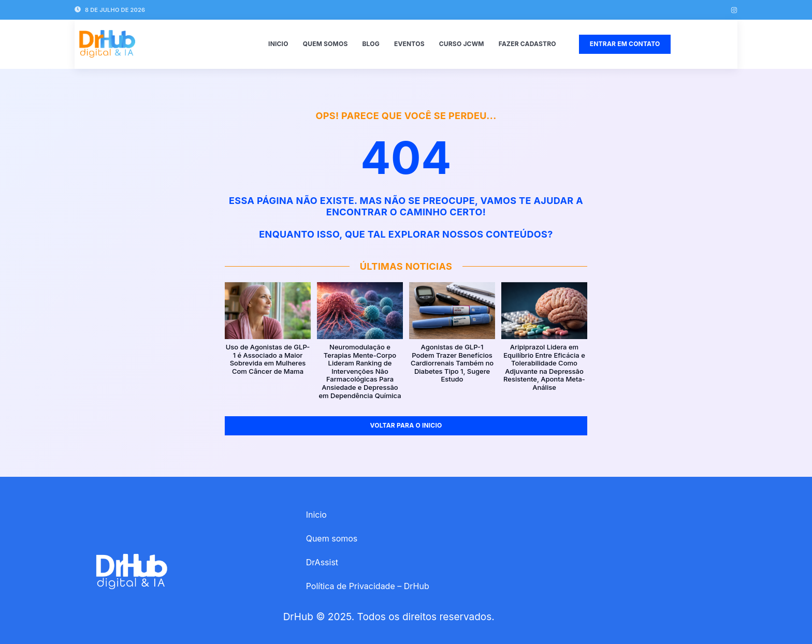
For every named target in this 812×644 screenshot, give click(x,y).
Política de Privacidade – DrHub (368, 586)
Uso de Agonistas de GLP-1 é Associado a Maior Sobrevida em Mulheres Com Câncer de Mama (268, 359)
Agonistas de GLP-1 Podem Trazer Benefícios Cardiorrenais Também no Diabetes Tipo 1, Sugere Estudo (452, 363)
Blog (371, 44)
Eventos (409, 44)
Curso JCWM (462, 44)
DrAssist (322, 562)
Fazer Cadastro (527, 44)
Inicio (278, 44)
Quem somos (325, 44)
